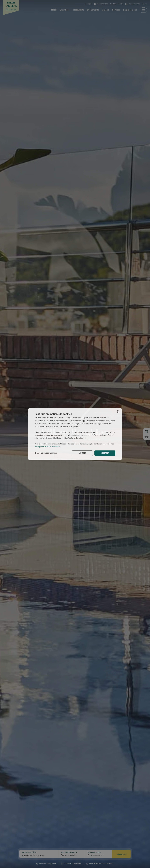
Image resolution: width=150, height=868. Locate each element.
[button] (46, 453)
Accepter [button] (105, 453)
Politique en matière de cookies (47, 447)
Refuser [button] (82, 453)
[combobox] (118, 411)
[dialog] (75, 434)
